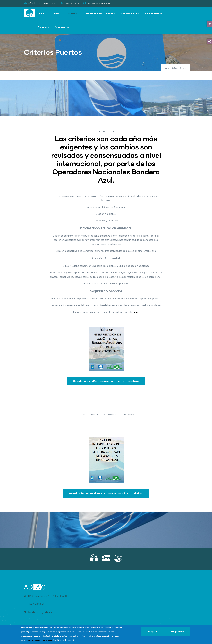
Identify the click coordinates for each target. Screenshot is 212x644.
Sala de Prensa (154, 14)
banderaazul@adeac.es (39, 612)
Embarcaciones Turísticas (100, 14)
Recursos (43, 27)
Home (166, 68)
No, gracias (177, 631)
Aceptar (152, 631)
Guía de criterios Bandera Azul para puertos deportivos (106, 381)
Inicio (42, 14)
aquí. (136, 312)
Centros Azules (130, 14)
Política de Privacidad (65, 640)
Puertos (73, 14)
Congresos (62, 27)
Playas (57, 14)
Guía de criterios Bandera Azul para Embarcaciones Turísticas (106, 493)
